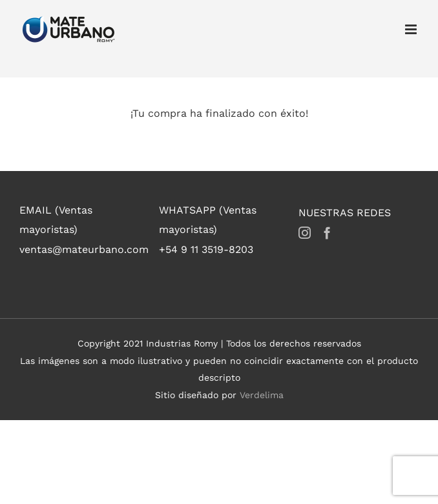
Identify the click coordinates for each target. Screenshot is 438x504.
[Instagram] (305, 233)
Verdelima (262, 395)
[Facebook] (327, 233)
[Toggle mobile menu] (412, 29)
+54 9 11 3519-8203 (206, 249)
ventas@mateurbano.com (84, 249)
